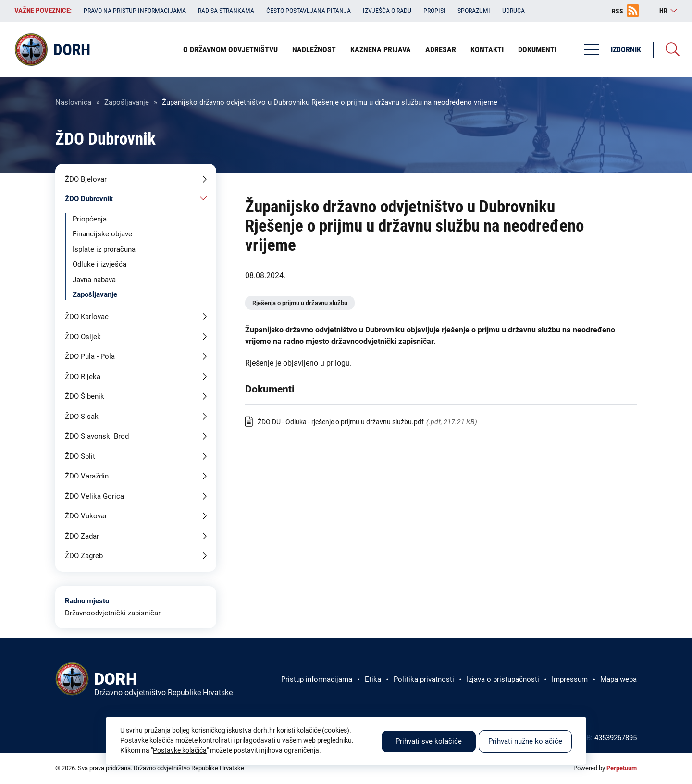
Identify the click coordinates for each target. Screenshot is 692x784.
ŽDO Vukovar (86, 516)
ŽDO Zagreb (84, 556)
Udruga (513, 11)
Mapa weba (618, 679)
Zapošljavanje (127, 102)
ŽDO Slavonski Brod (97, 436)
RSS (618, 11)
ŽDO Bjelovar (86, 179)
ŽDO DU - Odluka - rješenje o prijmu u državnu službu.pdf (341, 422)
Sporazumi (474, 11)
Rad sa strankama (226, 11)
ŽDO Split (80, 456)
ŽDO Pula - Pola (90, 356)
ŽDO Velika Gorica (94, 496)
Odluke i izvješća (99, 264)
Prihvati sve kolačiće (429, 741)
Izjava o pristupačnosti (503, 679)
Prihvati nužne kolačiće (525, 741)
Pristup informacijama (317, 679)
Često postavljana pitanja (309, 11)
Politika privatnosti (424, 679)
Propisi (434, 11)
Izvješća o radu (387, 11)
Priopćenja (90, 219)
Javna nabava (94, 280)
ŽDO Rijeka (83, 377)
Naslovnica (73, 102)
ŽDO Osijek (83, 337)
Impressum (570, 679)
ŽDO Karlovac (87, 317)
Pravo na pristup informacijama (135, 11)
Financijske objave (102, 234)
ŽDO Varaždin (87, 476)
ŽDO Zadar (82, 536)
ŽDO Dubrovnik (89, 199)
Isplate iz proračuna (104, 249)
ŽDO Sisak (82, 416)
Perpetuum (622, 768)
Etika (373, 679)
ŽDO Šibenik (85, 396)
